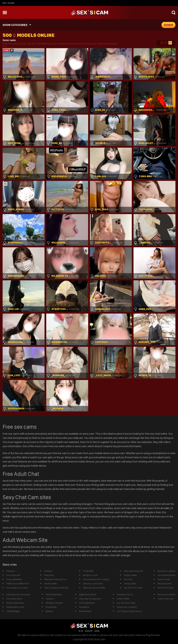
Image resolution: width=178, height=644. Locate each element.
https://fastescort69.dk (56, 588)
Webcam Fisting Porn (55, 579)
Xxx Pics (128, 579)
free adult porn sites (17, 588)
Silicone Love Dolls (93, 583)
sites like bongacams (90, 599)
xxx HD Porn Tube (133, 588)
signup (169, 25)
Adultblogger (13, 611)
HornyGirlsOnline (167, 575)
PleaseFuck (85, 611)
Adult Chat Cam (166, 599)
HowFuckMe (50, 583)
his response (13, 575)
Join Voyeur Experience (129, 611)
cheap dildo (130, 583)
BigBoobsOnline (88, 594)
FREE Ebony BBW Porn (18, 583)
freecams (49, 575)
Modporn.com (90, 575)
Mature (49, 611)
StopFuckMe (130, 575)
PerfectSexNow (54, 594)
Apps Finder (164, 579)
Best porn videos (167, 571)
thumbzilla (51, 607)
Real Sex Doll (164, 583)
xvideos (50, 599)
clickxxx (48, 571)
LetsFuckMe (123, 599)
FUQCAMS (88, 571)
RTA (81, 631)
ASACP (89, 631)
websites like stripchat (18, 594)
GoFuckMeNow (87, 603)
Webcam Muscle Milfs (94, 588)
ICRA (97, 631)
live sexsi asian (14, 599)
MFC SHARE (9, 3)
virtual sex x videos (127, 607)
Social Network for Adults (96, 579)
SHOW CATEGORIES (15, 25)
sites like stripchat (133, 571)
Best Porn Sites (166, 588)
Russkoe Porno (125, 594)
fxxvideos (84, 607)
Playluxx (11, 571)
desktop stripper (54, 603)
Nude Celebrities (15, 603)
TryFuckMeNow (14, 579)
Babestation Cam (15, 607)
